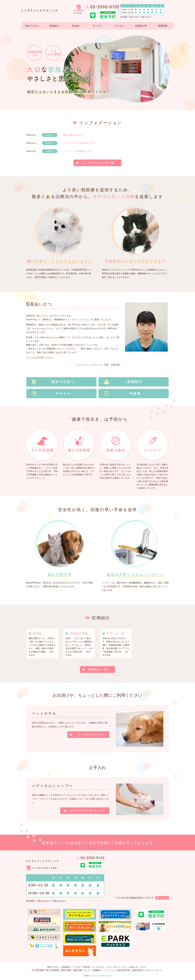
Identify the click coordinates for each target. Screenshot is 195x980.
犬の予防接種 (38, 970)
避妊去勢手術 (124, 970)
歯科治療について (82, 970)
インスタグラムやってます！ (45, 868)
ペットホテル (98, 967)
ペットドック (109, 970)
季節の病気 (66, 970)
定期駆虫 (97, 970)
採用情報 (163, 26)
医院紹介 (54, 26)
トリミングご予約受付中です (77, 151)
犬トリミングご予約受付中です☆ (79, 143)
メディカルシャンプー (117, 967)
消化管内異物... (80, 633)
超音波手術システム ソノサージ (147, 970)
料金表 (76, 26)
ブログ (143, 967)
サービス (97, 26)
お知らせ (133, 967)
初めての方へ (32, 26)
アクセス (119, 26)
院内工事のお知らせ (73, 135)
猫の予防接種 (52, 970)
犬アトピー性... (117, 633)
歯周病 (37, 633)
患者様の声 (141, 26)
